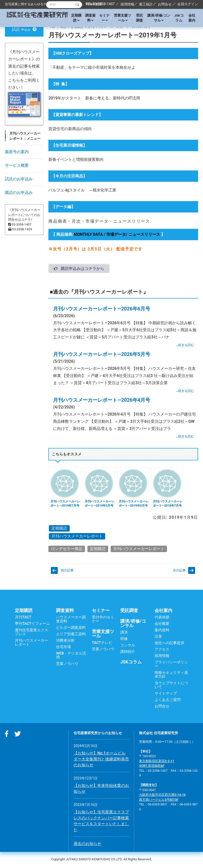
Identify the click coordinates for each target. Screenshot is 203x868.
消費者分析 (65, 642)
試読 (24, 29)
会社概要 (162, 625)
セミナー (104, 18)
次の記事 (179, 572)
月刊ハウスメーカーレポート (77, 537)
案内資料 (162, 631)
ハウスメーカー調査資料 (71, 620)
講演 (124, 633)
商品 (63, 27)
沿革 (158, 638)
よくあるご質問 (168, 701)
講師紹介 (128, 653)
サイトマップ (166, 695)
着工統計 (146, 4)
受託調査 (140, 18)
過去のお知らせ (87, 845)
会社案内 (192, 18)
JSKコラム (179, 18)
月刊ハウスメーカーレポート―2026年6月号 (102, 310)
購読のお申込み (19, 193)
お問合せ (165, 4)
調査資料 (90, 18)
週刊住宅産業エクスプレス (31, 633)
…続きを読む (185, 346)
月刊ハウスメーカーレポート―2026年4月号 (102, 401)
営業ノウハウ (67, 665)
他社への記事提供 (169, 644)
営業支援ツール (122, 18)
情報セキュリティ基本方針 (171, 676)
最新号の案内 (17, 152)
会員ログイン (188, 4)
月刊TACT (23, 618)
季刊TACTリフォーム (32, 625)
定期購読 (76, 18)
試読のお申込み (19, 179)
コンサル (128, 646)
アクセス (162, 651)
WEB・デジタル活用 (71, 657)
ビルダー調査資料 (71, 629)
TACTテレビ (102, 644)
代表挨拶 (162, 618)
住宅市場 (63, 648)
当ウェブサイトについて (171, 686)
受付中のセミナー (103, 620)
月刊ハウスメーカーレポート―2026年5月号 (102, 356)
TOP (53, 27)
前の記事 (67, 572)
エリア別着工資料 (71, 635)
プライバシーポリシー (171, 665)
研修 (124, 640)
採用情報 (127, 4)
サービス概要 (17, 165)
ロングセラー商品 (67, 550)
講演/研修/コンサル (159, 18)
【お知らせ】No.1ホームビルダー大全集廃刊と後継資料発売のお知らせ (101, 760)
